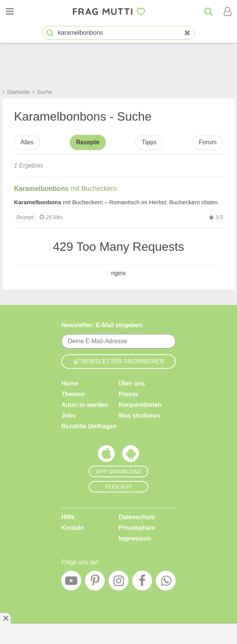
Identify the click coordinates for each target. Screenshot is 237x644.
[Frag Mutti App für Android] (131, 455)
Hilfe (68, 517)
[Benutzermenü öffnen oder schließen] (227, 11)
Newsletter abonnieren (119, 361)
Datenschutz (137, 517)
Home (70, 383)
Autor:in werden (85, 404)
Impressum (135, 538)
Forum (208, 142)
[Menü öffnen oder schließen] (10, 11)
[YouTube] (71, 583)
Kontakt (73, 527)
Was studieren (139, 415)
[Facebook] (142, 583)
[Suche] (208, 11)
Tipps (149, 142)
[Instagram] (119, 583)
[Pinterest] (95, 583)
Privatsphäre (137, 527)
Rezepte (88, 142)
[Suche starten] (50, 33)
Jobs (68, 415)
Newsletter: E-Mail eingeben (102, 325)
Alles (27, 142)
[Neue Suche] (187, 33)
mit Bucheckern (66, 189)
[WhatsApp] (166, 583)
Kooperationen (140, 404)
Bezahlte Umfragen (89, 426)
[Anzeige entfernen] (5, 618)
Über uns (132, 383)
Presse (129, 394)
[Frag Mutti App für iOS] (106, 455)
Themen (73, 394)
